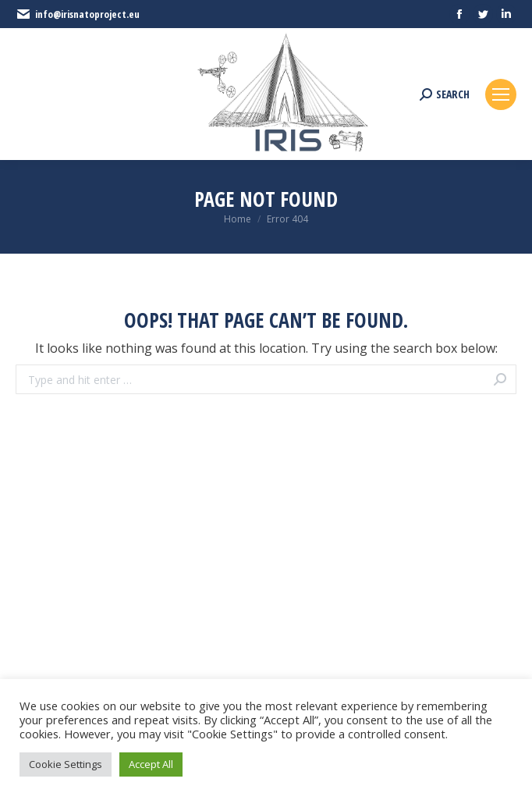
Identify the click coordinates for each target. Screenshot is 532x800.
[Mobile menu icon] (501, 94)
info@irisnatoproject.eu (78, 14)
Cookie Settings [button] (66, 764)
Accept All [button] (151, 764)
